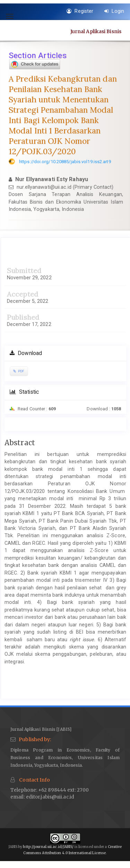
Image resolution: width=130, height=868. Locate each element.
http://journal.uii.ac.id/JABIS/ (48, 847)
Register (80, 11)
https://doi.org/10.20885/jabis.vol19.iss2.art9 (65, 162)
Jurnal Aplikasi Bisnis (96, 31)
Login (114, 11)
